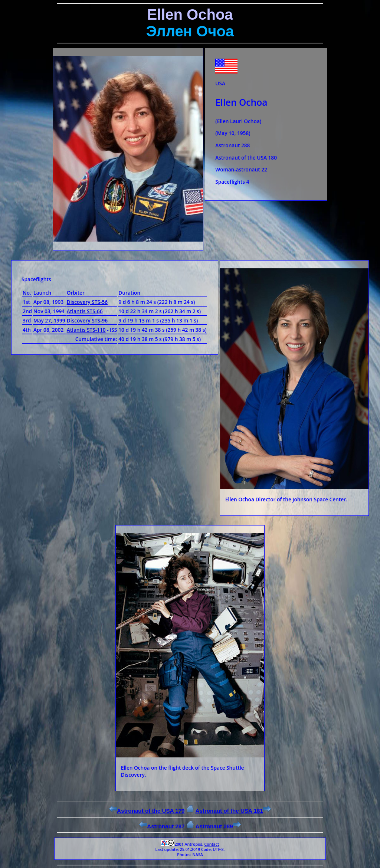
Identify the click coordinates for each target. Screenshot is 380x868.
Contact (212, 844)
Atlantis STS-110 (86, 330)
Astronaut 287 (162, 826)
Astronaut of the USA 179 (147, 811)
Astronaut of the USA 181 (233, 811)
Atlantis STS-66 (85, 311)
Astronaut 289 (218, 826)
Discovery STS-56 (87, 302)
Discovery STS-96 (87, 320)
